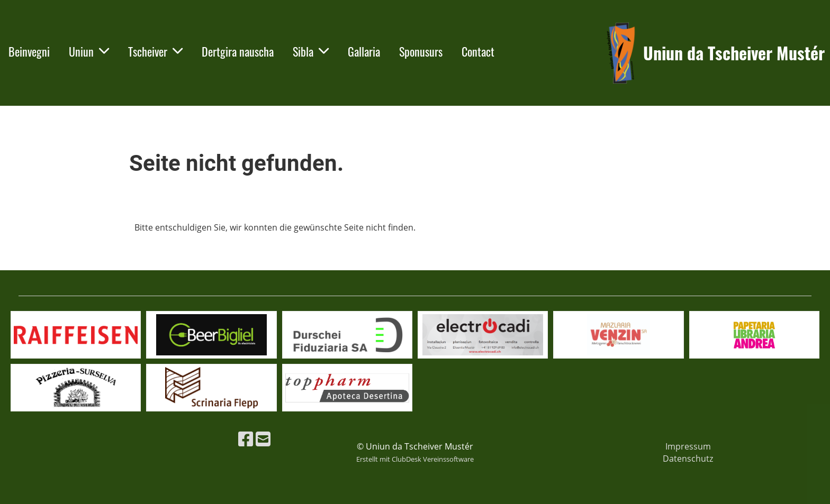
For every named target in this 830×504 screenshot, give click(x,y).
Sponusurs (421, 51)
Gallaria (364, 51)
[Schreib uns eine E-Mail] (263, 439)
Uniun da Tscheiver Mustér (734, 53)
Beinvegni (29, 51)
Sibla (311, 51)
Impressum (688, 446)
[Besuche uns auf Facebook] (246, 439)
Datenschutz (688, 459)
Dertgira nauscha (238, 51)
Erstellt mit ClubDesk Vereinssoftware (415, 459)
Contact (478, 51)
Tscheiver (155, 51)
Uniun (89, 51)
